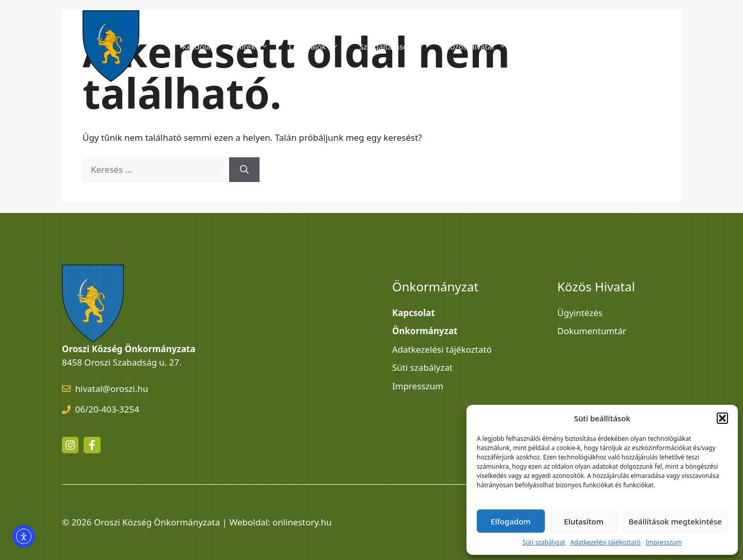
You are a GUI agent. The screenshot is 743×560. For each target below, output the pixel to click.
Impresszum (664, 542)
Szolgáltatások (398, 46)
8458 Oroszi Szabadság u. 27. (122, 362)
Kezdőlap (199, 46)
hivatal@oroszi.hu (112, 389)
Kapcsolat (633, 46)
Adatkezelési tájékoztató (605, 542)
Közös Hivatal (481, 46)
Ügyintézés (580, 313)
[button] (722, 418)
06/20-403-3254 (107, 409)
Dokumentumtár (592, 331)
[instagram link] (70, 445)
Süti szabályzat (544, 542)
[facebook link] (92, 445)
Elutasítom (584, 521)
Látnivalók (319, 46)
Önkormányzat (566, 46)
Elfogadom (511, 521)
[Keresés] (244, 170)
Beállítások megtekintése (675, 521)
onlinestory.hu (302, 522)
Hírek (257, 46)
